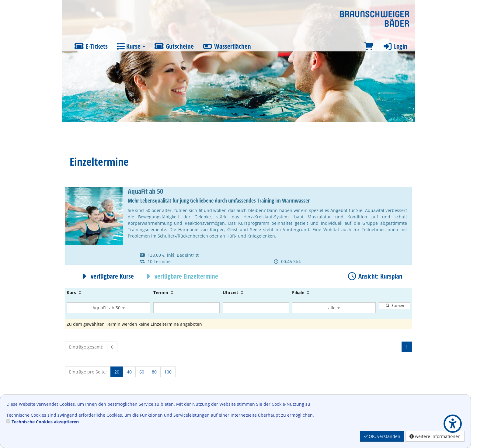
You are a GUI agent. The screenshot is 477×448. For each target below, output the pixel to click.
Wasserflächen (227, 46)
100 (168, 372)
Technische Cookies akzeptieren (45, 422)
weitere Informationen (435, 436)
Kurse (131, 46)
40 (129, 372)
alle (334, 308)
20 (117, 372)
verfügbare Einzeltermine (181, 276)
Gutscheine (174, 46)
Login (395, 46)
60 (142, 372)
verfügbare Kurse (106, 276)
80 (154, 372)
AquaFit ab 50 (109, 308)
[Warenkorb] (369, 46)
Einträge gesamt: (86, 347)
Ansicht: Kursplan (375, 276)
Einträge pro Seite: (88, 372)
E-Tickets (91, 46)
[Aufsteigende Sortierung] (80, 292)
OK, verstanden (382, 436)
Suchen (395, 306)
